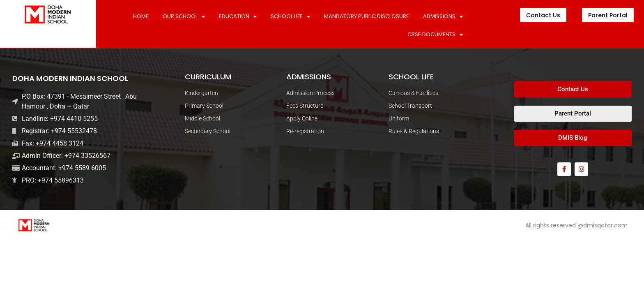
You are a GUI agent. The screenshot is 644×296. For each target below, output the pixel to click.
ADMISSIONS (443, 17)
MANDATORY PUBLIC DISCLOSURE (367, 16)
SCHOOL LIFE (290, 17)
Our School (184, 17)
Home (141, 16)
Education (238, 17)
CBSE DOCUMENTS (435, 35)
